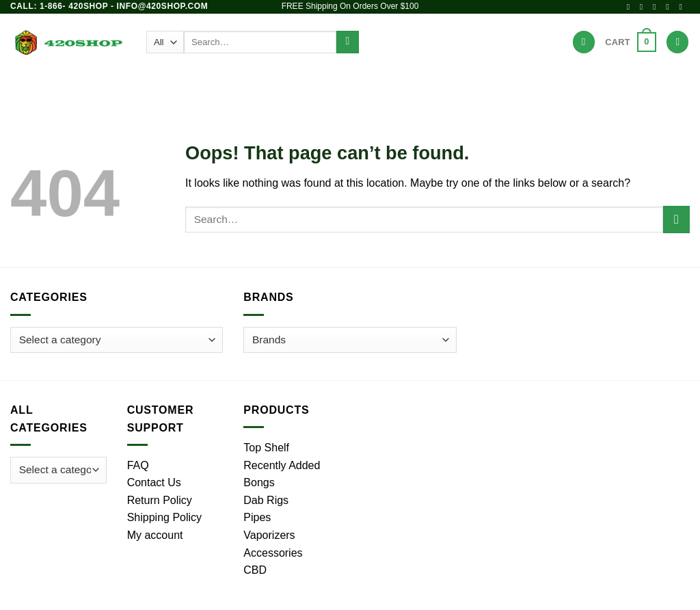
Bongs (185, 85)
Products (126, 85)
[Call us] (683, 7)
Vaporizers (359, 85)
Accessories (440, 85)
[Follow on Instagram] (644, 7)
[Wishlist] (584, 42)
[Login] (677, 42)
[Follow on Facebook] (631, 7)
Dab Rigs (288, 85)
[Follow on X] (657, 7)
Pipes (233, 85)
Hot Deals (570, 85)
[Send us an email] (670, 7)
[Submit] (348, 42)
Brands (509, 85)
